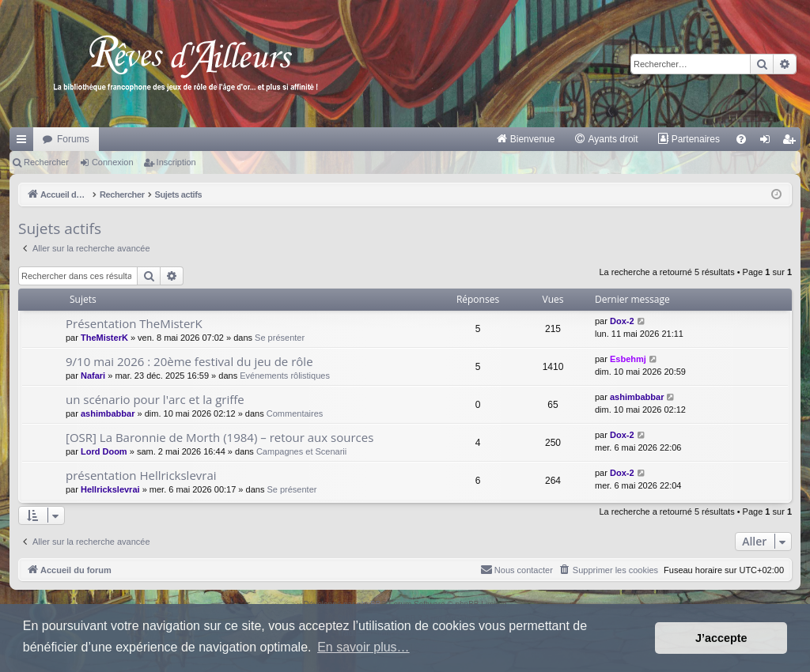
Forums (73, 139)
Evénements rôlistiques (285, 376)
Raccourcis (25, 142)
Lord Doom (104, 451)
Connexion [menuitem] (768, 142)
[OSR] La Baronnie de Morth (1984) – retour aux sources (220, 437)
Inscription (176, 162)
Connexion (113, 162)
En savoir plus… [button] (363, 647)
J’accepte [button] (721, 638)
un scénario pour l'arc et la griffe (155, 399)
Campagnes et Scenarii (301, 451)
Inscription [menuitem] (792, 142)
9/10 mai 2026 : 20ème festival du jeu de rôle (189, 361)
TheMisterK (104, 338)
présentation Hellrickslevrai (141, 475)
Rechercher (46, 162)
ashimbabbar (108, 413)
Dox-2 (622, 321)
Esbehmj (628, 359)
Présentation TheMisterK (134, 323)
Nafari (93, 376)
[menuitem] (526, 139)
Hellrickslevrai (110, 489)
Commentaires (295, 413)
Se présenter (280, 338)
